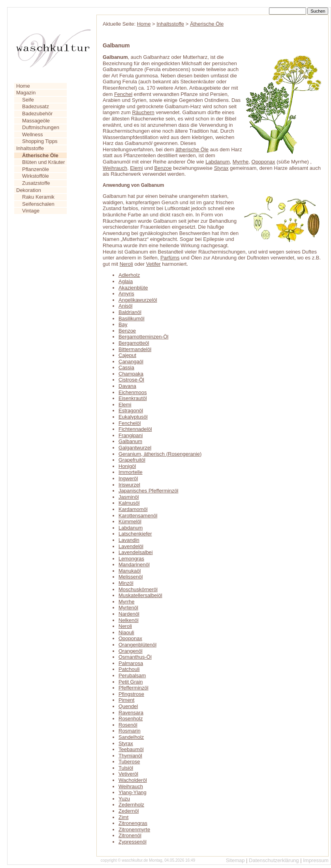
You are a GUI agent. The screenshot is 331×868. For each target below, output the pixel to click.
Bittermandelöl (135, 349)
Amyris (126, 294)
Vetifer (153, 264)
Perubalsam (132, 675)
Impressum (316, 860)
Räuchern (143, 112)
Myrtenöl (128, 608)
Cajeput (127, 355)
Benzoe (163, 168)
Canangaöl (131, 362)
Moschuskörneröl (138, 589)
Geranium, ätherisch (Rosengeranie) (160, 454)
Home (23, 86)
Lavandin (129, 540)
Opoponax (263, 162)
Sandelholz (131, 737)
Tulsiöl (126, 768)
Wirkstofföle (36, 176)
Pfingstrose (131, 694)
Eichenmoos (133, 392)
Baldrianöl (130, 312)
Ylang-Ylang (133, 792)
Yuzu (124, 799)
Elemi (136, 168)
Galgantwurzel (135, 448)
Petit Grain (131, 682)
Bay (123, 324)
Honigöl (127, 466)
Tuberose (129, 762)
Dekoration (29, 190)
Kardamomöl (133, 509)
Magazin (26, 93)
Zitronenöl (130, 835)
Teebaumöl (131, 749)
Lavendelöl (131, 546)
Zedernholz (131, 805)
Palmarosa (131, 663)
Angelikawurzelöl (138, 300)
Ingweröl (128, 478)
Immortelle (131, 472)
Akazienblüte (133, 288)
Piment (126, 700)
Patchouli (129, 669)
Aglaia (126, 281)
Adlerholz (129, 275)
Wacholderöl (133, 780)
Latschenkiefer (135, 534)
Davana (127, 386)
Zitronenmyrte (134, 829)
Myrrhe (241, 162)
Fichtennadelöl (135, 429)
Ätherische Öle (207, 24)
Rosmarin (130, 731)
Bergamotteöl (134, 343)
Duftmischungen (41, 127)
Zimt (123, 817)
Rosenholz (131, 719)
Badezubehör (37, 114)
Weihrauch (115, 168)
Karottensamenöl (138, 516)
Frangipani (131, 435)
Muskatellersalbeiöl (140, 595)
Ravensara (131, 713)
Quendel (128, 706)
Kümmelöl (130, 521)
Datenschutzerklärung (274, 860)
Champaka (131, 374)
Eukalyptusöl (133, 417)
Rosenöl (128, 725)
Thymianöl (130, 756)
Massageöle (36, 121)
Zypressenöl (133, 842)
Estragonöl (131, 411)
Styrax (221, 168)
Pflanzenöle (36, 169)
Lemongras (131, 559)
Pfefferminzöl (134, 688)
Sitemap (235, 860)
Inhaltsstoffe (30, 148)
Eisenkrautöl (133, 398)
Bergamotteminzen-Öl (143, 337)
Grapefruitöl (132, 460)
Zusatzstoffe (36, 183)
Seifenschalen (38, 204)
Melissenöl (131, 577)
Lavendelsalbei (136, 552)
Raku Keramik (38, 197)
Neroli (126, 264)
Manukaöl (130, 571)
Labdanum (217, 162)
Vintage (31, 211)
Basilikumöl (132, 318)
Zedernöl (129, 811)
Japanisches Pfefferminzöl (149, 491)
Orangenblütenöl (137, 645)
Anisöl (125, 306)
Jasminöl (129, 497)
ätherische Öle (192, 149)
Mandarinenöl (134, 565)
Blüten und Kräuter (43, 162)
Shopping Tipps (40, 141)
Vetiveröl (128, 774)
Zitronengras (133, 823)
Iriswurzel (129, 485)
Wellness (33, 134)
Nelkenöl (129, 620)
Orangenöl (131, 651)
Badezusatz (36, 106)
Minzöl (126, 583)
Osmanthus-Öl (135, 657)
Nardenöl (129, 614)
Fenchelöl (130, 423)
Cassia (126, 367)
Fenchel (123, 94)
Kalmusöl (129, 503)
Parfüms (170, 258)
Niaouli (126, 632)
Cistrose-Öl (131, 380)
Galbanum (130, 441)
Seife (28, 100)
